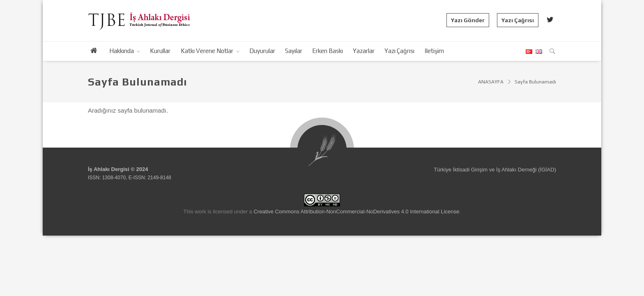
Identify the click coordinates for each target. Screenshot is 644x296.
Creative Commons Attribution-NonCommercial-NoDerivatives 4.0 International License (356, 212)
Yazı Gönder (468, 20)
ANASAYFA (491, 82)
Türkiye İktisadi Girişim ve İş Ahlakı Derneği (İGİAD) (495, 170)
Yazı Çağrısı (518, 20)
